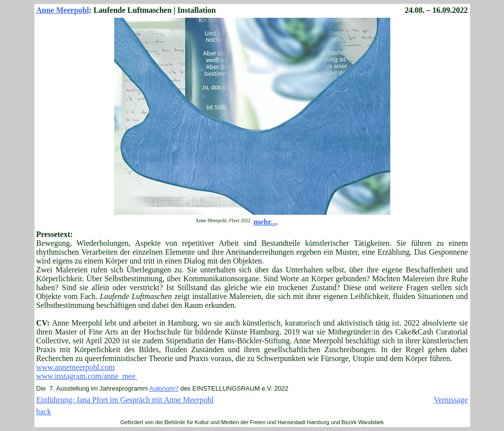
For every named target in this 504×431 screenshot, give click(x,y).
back (44, 412)
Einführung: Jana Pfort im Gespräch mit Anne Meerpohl (125, 400)
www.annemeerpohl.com (76, 367)
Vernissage (451, 400)
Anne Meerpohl (63, 10)
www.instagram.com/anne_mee (87, 376)
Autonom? (164, 388)
